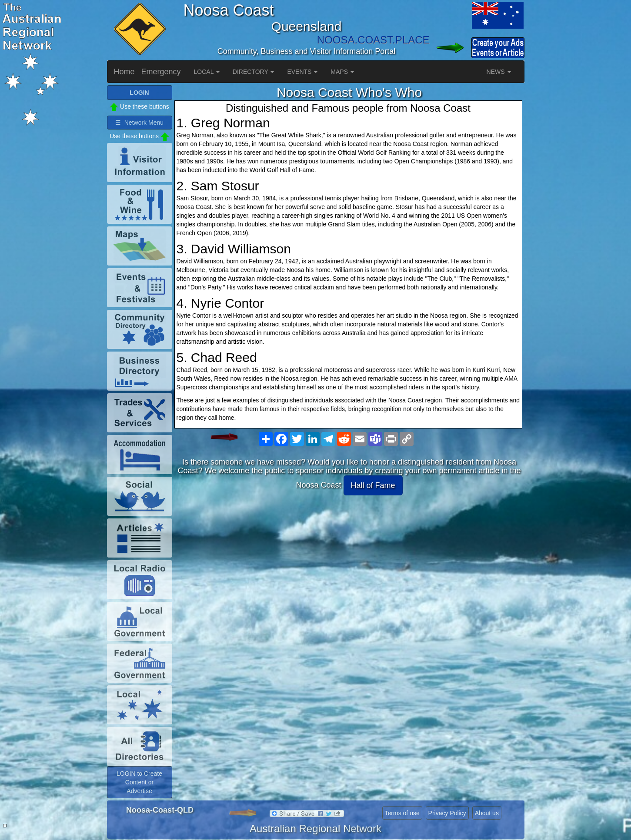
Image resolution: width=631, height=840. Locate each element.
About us (487, 813)
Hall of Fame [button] (373, 485)
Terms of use (402, 813)
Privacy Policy (447, 813)
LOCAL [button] (207, 72)
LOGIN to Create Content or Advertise (139, 782)
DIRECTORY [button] (254, 72)
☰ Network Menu (139, 123)
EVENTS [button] (302, 72)
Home (124, 72)
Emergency (161, 72)
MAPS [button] (342, 72)
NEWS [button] (499, 72)
